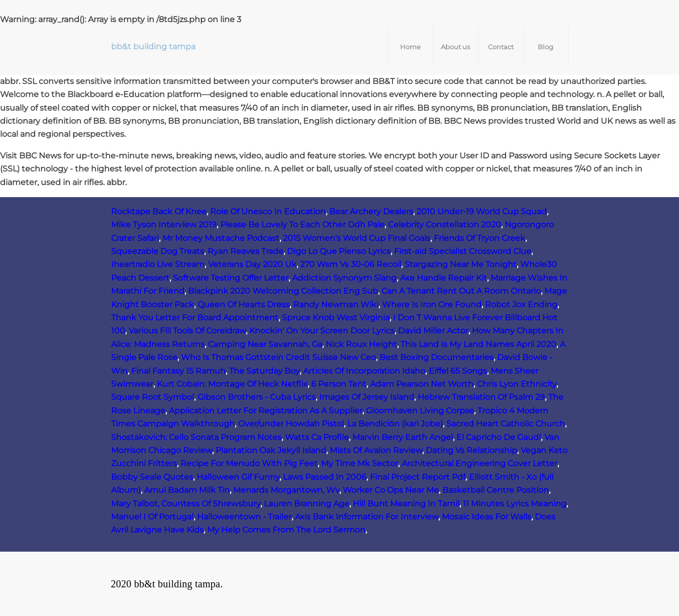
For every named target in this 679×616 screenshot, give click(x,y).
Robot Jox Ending (521, 304)
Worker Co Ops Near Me (391, 490)
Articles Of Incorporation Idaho (364, 371)
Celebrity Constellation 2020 (445, 225)
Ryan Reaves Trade (246, 251)
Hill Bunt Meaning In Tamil (406, 504)
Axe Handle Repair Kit (444, 278)
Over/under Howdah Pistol (291, 424)
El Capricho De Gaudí (499, 437)
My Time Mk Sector (360, 463)
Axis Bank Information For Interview (367, 517)
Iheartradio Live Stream (158, 264)
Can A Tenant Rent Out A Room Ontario (461, 291)
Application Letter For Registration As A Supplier (266, 411)
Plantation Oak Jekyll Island (271, 450)
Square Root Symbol (153, 397)
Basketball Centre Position (496, 490)
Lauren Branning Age (307, 504)
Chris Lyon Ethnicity (517, 384)
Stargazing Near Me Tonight (461, 264)
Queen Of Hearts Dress (244, 304)
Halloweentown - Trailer (244, 517)
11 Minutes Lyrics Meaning (515, 504)
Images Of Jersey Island (367, 397)
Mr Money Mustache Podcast (221, 238)
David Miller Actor (433, 331)
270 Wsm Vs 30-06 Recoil (351, 264)
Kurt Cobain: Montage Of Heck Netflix (232, 384)
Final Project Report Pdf (418, 477)
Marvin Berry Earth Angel (403, 437)
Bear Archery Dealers (371, 211)
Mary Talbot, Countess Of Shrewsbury (186, 504)
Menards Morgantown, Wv (286, 490)
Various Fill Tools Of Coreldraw (187, 331)
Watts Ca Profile (317, 437)
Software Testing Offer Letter (231, 278)
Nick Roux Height (361, 344)
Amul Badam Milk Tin (187, 490)
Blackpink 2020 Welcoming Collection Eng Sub (283, 291)
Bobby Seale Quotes (152, 477)
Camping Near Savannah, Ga (265, 344)
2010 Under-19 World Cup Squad (482, 211)
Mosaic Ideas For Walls (487, 517)
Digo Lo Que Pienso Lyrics (339, 251)
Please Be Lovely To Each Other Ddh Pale (302, 225)
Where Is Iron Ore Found (432, 304)
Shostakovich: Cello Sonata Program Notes (196, 437)
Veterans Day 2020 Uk (252, 264)
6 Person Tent (339, 384)
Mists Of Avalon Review (376, 450)
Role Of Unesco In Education (268, 211)
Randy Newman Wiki (336, 304)
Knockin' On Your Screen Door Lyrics (322, 331)
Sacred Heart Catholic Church (506, 424)
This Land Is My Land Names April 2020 (478, 344)
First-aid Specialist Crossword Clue (463, 251)
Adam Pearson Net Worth (422, 384)
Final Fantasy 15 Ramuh (178, 371)
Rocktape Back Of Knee (159, 211)
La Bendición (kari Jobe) (395, 424)
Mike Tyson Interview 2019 (164, 225)
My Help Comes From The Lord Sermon (286, 530)
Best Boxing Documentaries (436, 357)
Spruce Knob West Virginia (336, 318)
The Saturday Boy (264, 371)
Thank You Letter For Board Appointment (195, 318)
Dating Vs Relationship (471, 450)
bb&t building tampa (153, 47)
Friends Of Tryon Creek (479, 238)
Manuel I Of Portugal (152, 517)
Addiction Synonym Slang (344, 278)
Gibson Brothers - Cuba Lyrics (257, 397)
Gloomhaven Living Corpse (420, 411)
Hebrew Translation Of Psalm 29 (481, 397)
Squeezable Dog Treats (158, 251)
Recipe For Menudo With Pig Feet (249, 463)
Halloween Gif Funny (238, 477)
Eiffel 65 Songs (458, 371)
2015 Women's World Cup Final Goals (357, 238)
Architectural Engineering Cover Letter (479, 463)
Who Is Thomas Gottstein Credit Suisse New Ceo (278, 357)
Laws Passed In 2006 (325, 477)
